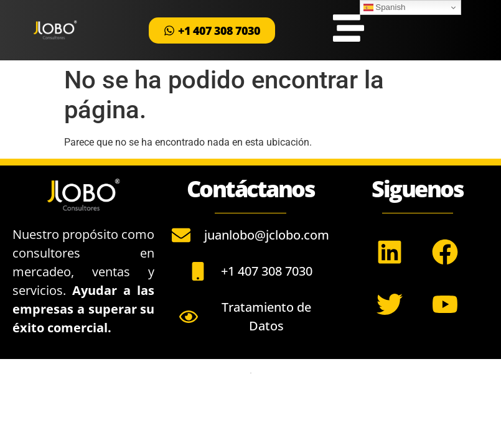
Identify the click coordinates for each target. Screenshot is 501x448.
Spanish (385, 7)
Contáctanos (251, 189)
